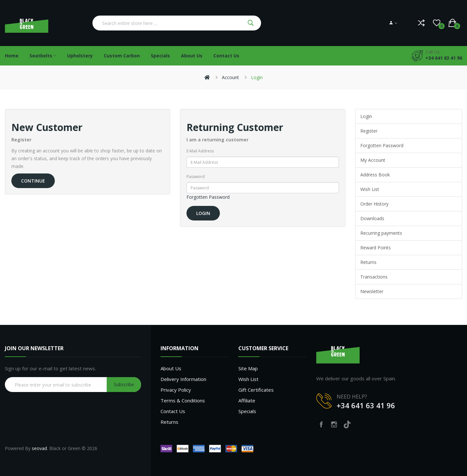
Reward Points (376, 248)
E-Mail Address (200, 151)
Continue (33, 181)
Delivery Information (183, 379)
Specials (247, 411)
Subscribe (124, 384)
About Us (171, 368)
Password (196, 177)
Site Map (248, 368)
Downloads (372, 218)
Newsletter (372, 291)
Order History (374, 204)
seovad (39, 448)
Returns (368, 262)
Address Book (375, 175)
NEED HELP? (352, 397)
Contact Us (173, 411)
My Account (373, 160)
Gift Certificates (256, 390)
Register (369, 131)
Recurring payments (381, 233)
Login (257, 77)
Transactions (374, 277)
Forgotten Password (208, 197)
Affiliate (247, 400)
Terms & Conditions (183, 400)
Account (230, 77)
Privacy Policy (176, 390)
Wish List (370, 189)
